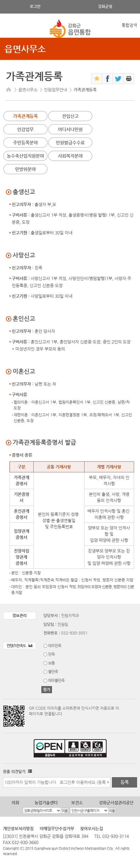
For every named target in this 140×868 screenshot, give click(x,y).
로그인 (35, 6)
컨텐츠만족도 (19, 646)
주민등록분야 (25, 143)
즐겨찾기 (97, 79)
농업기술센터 (46, 803)
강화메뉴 (10, 29)
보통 (51, 663)
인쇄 (129, 79)
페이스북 (107, 79)
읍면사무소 (25, 49)
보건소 (77, 803)
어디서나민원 (70, 129)
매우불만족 (56, 680)
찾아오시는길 (92, 828)
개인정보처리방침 (18, 828)
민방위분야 (25, 169)
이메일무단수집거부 (57, 828)
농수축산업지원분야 (25, 156)
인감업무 (25, 129)
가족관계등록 (25, 116)
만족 (51, 654)
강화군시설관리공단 (116, 803)
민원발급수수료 (70, 143)
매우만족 (55, 646)
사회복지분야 (70, 156)
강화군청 (105, 6)
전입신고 (70, 116)
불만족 (53, 671)
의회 (15, 803)
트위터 (118, 79)
